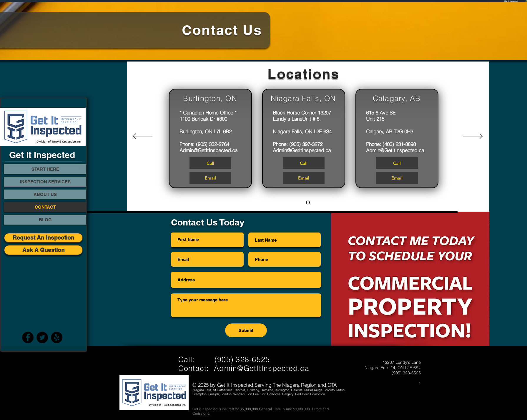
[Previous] (143, 137)
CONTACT (45, 207)
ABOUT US (45, 194)
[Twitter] (42, 337)
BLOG (45, 220)
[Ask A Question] (43, 250)
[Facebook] (28, 337)
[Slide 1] (308, 203)
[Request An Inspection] (43, 238)
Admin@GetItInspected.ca (208, 150)
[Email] (210, 178)
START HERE (45, 169)
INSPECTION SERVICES (45, 182)
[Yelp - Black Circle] (57, 337)
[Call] (210, 163)
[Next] (473, 137)
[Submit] (246, 330)
